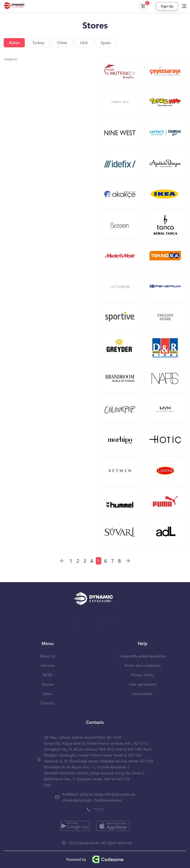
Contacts (47, 703)
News (48, 693)
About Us (47, 656)
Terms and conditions (143, 665)
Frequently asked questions (143, 656)
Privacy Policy (142, 675)
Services (48, 665)
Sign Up (167, 6)
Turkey (38, 42)
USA (84, 42)
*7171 (99, 809)
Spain (106, 42)
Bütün (14, 42)
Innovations (143, 693)
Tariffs (48, 675)
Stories (48, 684)
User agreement (143, 684)
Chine (62, 42)
